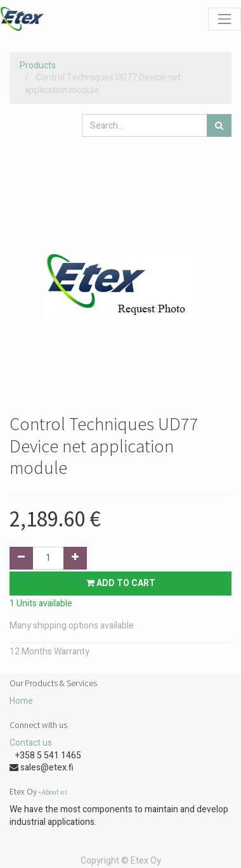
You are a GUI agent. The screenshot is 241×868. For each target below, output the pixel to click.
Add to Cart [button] (121, 583)
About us (55, 792)
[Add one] (75, 558)
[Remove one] (21, 558)
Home (21, 701)
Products (38, 66)
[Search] (219, 125)
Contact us (31, 743)
